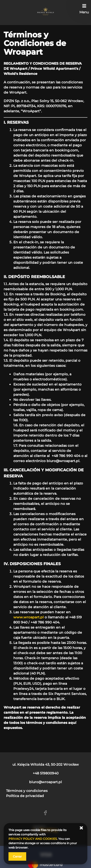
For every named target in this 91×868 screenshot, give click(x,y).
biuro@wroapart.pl (63, 461)
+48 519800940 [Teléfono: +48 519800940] (46, 773)
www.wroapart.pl (29, 617)
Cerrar (17, 856)
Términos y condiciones (27, 791)
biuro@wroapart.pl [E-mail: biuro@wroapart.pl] (45, 782)
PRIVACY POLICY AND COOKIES (33, 839)
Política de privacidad (25, 796)
